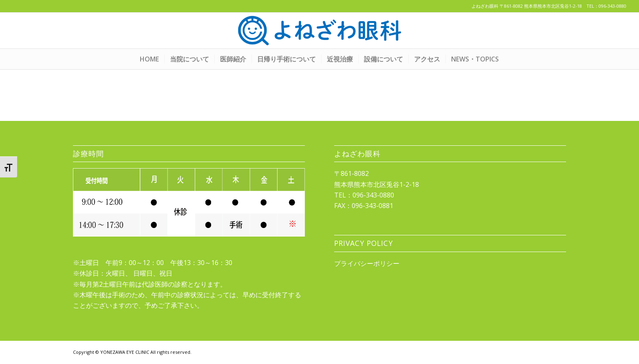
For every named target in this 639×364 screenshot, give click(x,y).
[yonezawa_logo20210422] (319, 31)
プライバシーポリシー (367, 263)
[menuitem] (149, 59)
